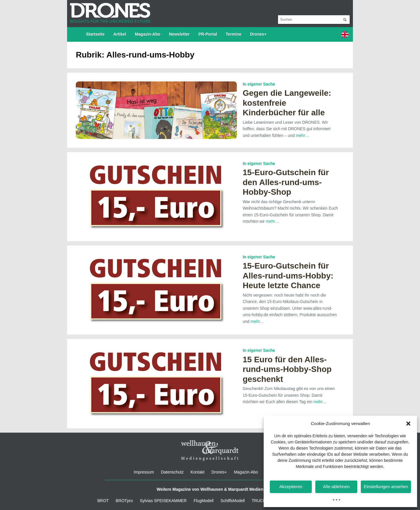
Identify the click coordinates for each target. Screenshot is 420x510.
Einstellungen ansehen (386, 486)
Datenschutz (172, 472)
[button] (408, 424)
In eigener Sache (259, 84)
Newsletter (180, 34)
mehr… (302, 135)
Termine (233, 34)
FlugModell (204, 501)
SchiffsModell (233, 501)
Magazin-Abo (147, 34)
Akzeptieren (291, 486)
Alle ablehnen (336, 486)
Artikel (120, 34)
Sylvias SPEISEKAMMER (163, 501)
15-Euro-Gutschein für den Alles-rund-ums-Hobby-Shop (286, 182)
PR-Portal (208, 34)
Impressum (144, 472)
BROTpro (124, 501)
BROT (103, 501)
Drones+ (258, 34)
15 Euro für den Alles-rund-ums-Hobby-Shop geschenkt (287, 369)
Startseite (95, 34)
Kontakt (197, 472)
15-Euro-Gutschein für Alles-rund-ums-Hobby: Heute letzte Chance (288, 276)
